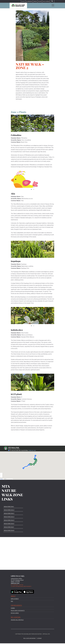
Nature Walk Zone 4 (9, 517)
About (13, 597)
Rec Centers (16, 618)
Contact (18, 1)
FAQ (12, 602)
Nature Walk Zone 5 (9, 521)
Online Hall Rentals (17, 621)
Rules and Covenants (18, 611)
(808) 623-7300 (15, 584)
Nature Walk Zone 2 (9, 510)
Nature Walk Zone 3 (9, 514)
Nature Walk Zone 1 (9, 507)
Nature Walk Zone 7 (9, 527)
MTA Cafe (38, 1)
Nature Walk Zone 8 (9, 531)
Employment (15, 600)
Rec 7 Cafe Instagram (29, 639)
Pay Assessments (25, 1)
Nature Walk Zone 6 (9, 524)
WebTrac (33, 1)
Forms (13, 609)
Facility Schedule (45, 1)
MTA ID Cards (15, 614)
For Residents (16, 606)
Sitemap (40, 639)
